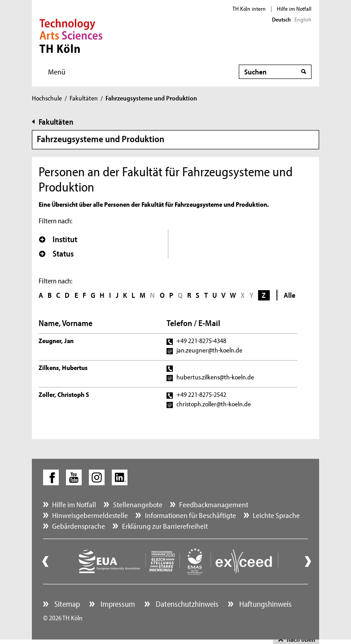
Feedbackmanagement (214, 504)
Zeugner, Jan (56, 341)
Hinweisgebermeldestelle (90, 515)
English (303, 19)
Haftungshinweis (265, 604)
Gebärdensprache (79, 526)
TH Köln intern (249, 9)
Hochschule (47, 98)
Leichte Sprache (276, 515)
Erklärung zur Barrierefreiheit (165, 526)
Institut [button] (58, 239)
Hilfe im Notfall (294, 9)
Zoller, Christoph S (64, 394)
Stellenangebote (138, 504)
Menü (57, 72)
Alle (290, 295)
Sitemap (66, 604)
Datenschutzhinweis (186, 604)
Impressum (117, 604)
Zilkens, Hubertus (63, 368)
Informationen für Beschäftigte (191, 515)
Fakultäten (84, 98)
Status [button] (56, 253)
